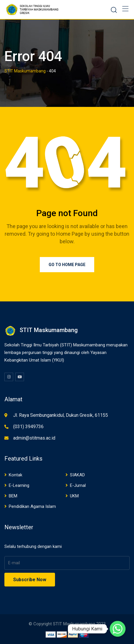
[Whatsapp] (118, 629)
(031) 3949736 (28, 427)
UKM (74, 496)
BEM (13, 496)
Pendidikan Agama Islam (32, 506)
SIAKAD (77, 475)
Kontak (16, 475)
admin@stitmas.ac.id (34, 438)
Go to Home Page (67, 265)
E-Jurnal (78, 485)
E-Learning (19, 485)
